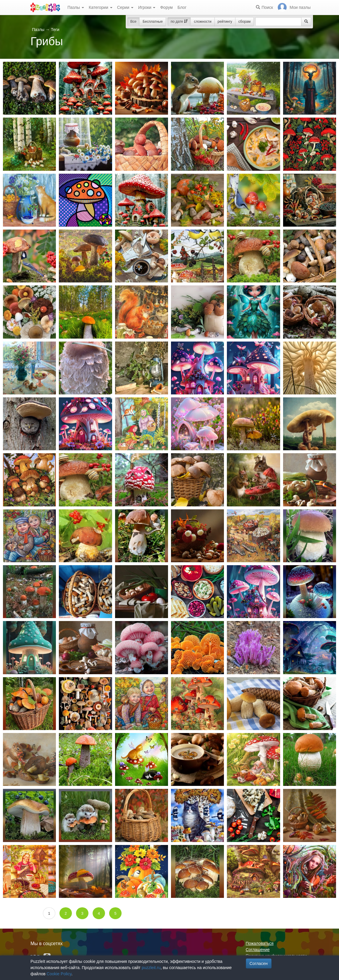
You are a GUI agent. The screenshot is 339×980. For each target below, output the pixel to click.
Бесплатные (153, 22)
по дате (179, 22)
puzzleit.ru (151, 968)
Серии (125, 7)
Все (134, 22)
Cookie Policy (59, 974)
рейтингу (225, 22)
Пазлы (76, 7)
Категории (101, 7)
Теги (55, 30)
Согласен (259, 963)
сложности (202, 22)
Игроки (147, 7)
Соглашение (258, 950)
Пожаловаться (260, 943)
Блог (182, 7)
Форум (166, 7)
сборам (244, 22)
